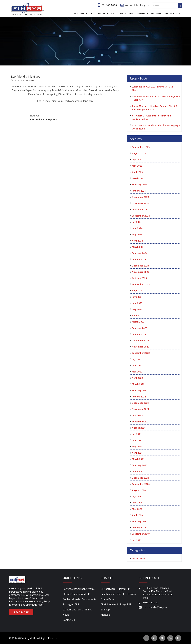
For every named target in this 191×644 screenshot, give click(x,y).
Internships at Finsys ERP (65, 117)
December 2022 (140, 340)
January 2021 (139, 471)
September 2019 (141, 534)
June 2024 (137, 228)
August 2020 (139, 490)
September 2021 (141, 422)
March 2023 (138, 322)
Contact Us (171, 13)
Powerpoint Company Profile (79, 589)
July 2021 (137, 434)
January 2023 (139, 334)
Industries (78, 13)
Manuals (105, 615)
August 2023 (139, 290)
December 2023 (140, 266)
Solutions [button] (117, 13)
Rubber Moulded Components (79, 599)
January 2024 (139, 259)
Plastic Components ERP (76, 594)
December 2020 (140, 478)
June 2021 (137, 440)
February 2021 (140, 465)
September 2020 (141, 484)
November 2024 (141, 203)
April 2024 (137, 241)
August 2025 (139, 153)
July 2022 (137, 359)
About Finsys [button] (97, 13)
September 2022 (141, 353)
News (66, 615)
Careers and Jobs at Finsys (77, 610)
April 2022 (137, 378)
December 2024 (140, 197)
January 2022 (139, 397)
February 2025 (140, 184)
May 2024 (137, 234)
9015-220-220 (109, 5)
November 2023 (141, 272)
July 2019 (137, 540)
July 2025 (137, 159)
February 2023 (140, 328)
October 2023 (139, 278)
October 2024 (139, 209)
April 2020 (137, 515)
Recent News (139, 558)
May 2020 (137, 509)
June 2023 (137, 303)
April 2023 (137, 315)
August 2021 (139, 428)
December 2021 (140, 403)
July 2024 (137, 222)
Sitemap (105, 610)
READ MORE (21, 612)
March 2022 (138, 384)
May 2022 (137, 372)
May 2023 (137, 309)
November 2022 (141, 347)
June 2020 (137, 503)
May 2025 (137, 166)
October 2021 (139, 415)
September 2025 (141, 147)
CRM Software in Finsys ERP (116, 604)
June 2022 (137, 365)
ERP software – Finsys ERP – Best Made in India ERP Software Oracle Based (119, 594)
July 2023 (137, 297)
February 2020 (140, 521)
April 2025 (137, 172)
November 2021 (141, 409)
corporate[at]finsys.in (137, 5)
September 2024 (141, 216)
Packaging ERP (71, 604)
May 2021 (137, 447)
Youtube (156, 13)
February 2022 (140, 390)
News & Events (137, 13)
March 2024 (138, 247)
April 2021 (137, 453)
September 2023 (141, 284)
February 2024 (140, 253)
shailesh (32, 80)
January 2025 (139, 191)
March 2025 (138, 178)
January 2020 (139, 528)
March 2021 (138, 459)
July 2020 (137, 496)
